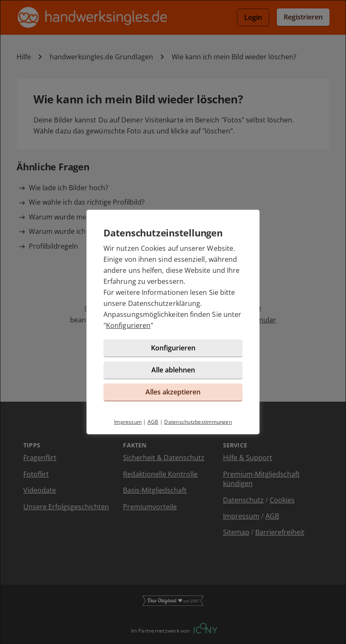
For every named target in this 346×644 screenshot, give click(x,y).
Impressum (128, 422)
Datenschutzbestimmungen (198, 422)
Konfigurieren (128, 325)
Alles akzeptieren (173, 392)
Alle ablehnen (173, 370)
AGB (153, 422)
